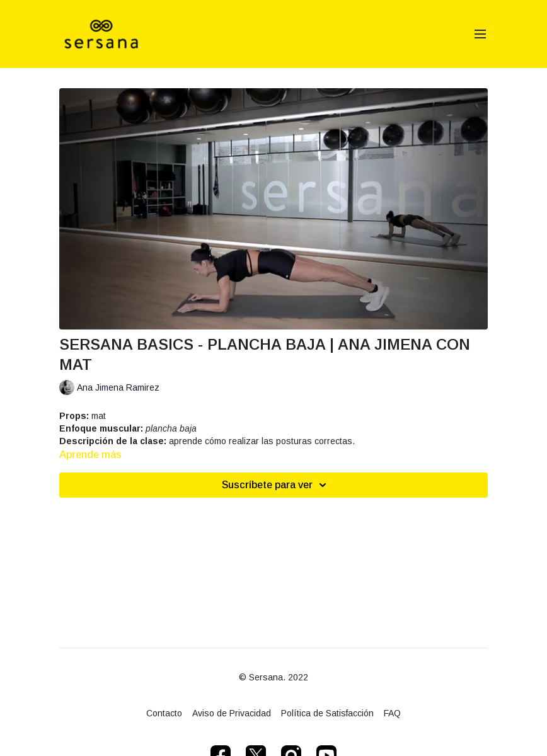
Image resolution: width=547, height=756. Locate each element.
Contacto (164, 713)
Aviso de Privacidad (232, 713)
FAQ (392, 713)
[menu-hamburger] (480, 34)
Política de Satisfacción (327, 713)
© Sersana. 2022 (273, 677)
